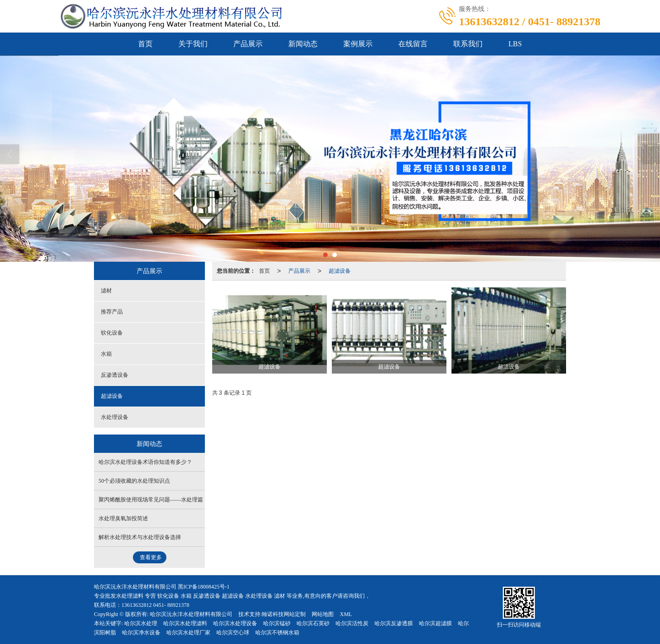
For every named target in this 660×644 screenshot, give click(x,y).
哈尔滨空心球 (233, 633)
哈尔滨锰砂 (277, 623)
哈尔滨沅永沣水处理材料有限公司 (191, 614)
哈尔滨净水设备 (141, 633)
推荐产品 (112, 312)
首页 (145, 44)
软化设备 (112, 333)
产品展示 (248, 44)
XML (346, 614)
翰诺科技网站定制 (284, 614)
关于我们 (193, 44)
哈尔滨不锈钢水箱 (277, 633)
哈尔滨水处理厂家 (188, 633)
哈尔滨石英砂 (313, 623)
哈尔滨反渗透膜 (394, 623)
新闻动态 (303, 44)
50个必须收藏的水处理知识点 (134, 481)
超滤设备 (340, 271)
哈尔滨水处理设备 (235, 623)
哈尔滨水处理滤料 (185, 623)
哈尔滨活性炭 (352, 623)
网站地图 (323, 614)
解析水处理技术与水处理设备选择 (140, 537)
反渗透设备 (115, 375)
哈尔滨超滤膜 (435, 623)
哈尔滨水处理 (141, 623)
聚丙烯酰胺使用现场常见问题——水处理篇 (151, 500)
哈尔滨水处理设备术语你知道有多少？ (145, 462)
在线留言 (413, 44)
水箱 (106, 354)
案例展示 (358, 44)
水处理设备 (115, 417)
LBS (515, 44)
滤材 (106, 291)
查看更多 (151, 557)
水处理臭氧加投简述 (123, 518)
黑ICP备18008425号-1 (204, 587)
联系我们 (468, 44)
